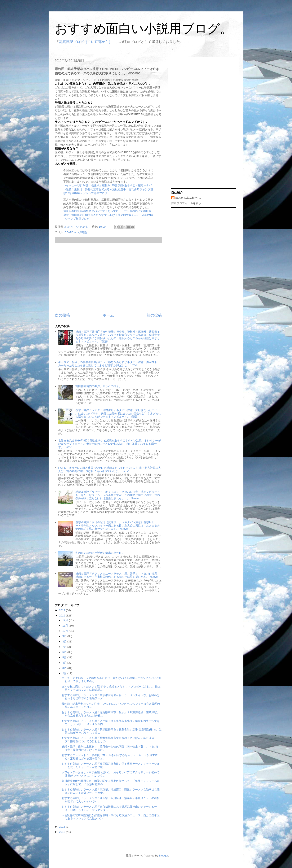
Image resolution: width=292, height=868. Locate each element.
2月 (65, 673)
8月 (65, 642)
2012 (63, 832)
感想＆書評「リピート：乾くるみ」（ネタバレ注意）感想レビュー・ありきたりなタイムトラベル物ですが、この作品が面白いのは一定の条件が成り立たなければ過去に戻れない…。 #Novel (118, 495)
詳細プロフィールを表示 (186, 203)
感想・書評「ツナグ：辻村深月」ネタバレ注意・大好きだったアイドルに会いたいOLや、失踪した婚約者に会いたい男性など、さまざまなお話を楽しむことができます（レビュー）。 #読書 (118, 413)
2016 (63, 616)
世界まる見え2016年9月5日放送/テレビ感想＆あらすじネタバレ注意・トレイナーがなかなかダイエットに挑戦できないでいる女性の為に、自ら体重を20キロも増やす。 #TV (109, 444)
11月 (66, 626)
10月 (66, 631)
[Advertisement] (108, 278)
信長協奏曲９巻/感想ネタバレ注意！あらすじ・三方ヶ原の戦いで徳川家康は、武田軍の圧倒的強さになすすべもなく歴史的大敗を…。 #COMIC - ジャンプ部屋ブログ (108, 215)
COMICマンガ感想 (76, 232)
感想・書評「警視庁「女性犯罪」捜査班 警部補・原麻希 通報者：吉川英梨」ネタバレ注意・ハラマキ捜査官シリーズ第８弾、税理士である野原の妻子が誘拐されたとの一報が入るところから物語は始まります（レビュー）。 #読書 (118, 337)
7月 (65, 647)
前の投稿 (154, 315)
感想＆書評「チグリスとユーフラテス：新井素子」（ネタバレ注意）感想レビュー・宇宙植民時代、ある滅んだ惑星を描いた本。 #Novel (118, 575)
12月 (66, 620)
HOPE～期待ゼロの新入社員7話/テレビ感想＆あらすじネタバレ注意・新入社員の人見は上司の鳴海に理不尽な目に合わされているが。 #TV (110, 469)
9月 (65, 636)
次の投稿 (62, 315)
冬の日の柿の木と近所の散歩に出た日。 (100, 553)
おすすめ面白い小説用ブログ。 (144, 29)
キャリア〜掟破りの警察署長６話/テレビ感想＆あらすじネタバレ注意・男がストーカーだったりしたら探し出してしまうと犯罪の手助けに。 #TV (109, 364)
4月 (65, 663)
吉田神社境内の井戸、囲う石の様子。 (99, 386)
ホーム (108, 315)
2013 (63, 827)
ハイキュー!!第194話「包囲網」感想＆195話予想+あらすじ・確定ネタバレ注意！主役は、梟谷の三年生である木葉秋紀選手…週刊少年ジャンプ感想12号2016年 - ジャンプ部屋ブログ (108, 189)
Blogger (163, 856)
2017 (63, 610)
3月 (65, 668)
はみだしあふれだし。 (189, 198)
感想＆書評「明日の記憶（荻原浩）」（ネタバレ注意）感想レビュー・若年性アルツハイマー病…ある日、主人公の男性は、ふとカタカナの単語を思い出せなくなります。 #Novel (118, 525)
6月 (65, 652)
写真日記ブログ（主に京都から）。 (87, 42)
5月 (65, 657)
